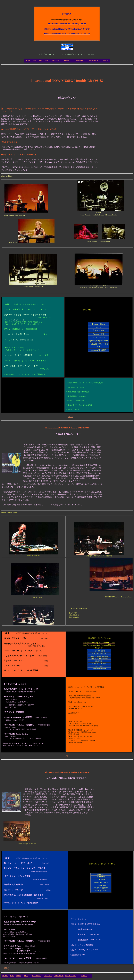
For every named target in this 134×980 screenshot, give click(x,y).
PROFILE (67, 61)
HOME (28, 61)
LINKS (106, 61)
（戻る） (6, 968)
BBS (35, 61)
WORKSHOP (94, 61)
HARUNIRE (79, 61)
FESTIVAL (56, 61)
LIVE (47, 61)
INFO (41, 61)
